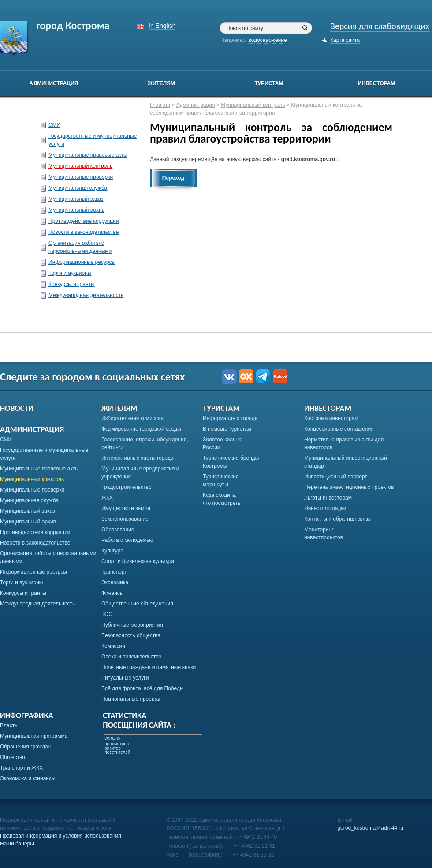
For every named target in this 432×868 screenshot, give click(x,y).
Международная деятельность (86, 295)
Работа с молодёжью (127, 540)
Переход (173, 178)
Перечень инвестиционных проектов (349, 487)
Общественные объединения (137, 604)
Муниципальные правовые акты (88, 155)
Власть (9, 725)
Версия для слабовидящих (380, 26)
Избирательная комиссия (132, 418)
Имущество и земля (126, 508)
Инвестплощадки (325, 508)
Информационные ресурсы (82, 262)
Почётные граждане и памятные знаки (149, 667)
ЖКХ (107, 498)
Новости (17, 408)
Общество (13, 757)
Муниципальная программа (34, 736)
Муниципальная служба (78, 188)
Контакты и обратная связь (337, 519)
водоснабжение (267, 40)
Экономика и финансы (28, 778)
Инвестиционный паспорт (336, 477)
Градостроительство (127, 487)
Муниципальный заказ (76, 199)
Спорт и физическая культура (138, 561)
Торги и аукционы (70, 273)
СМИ (54, 125)
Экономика (115, 582)
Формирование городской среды (141, 429)
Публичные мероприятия (132, 625)
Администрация (54, 83)
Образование (118, 530)
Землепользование (125, 519)
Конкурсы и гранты (72, 284)
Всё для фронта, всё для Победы (143, 688)
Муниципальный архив (76, 210)
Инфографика (27, 715)
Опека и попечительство (131, 657)
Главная (160, 105)
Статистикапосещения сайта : (139, 720)
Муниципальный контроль (80, 166)
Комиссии (113, 646)
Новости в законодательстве (84, 232)
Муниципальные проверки (81, 177)
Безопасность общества (131, 635)
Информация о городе (230, 418)
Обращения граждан (25, 747)
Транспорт (114, 572)
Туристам (269, 83)
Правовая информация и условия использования (61, 836)
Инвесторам (376, 83)
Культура (112, 551)
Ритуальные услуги (125, 678)
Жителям (161, 83)
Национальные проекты (131, 699)
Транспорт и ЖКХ (21, 768)
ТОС (107, 614)
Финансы (112, 593)
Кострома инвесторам (331, 418)
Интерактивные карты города (137, 458)
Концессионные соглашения (339, 429)
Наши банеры (17, 844)
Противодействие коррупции (84, 221)
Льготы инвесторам (328, 498)
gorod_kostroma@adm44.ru (370, 828)
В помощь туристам (227, 429)
